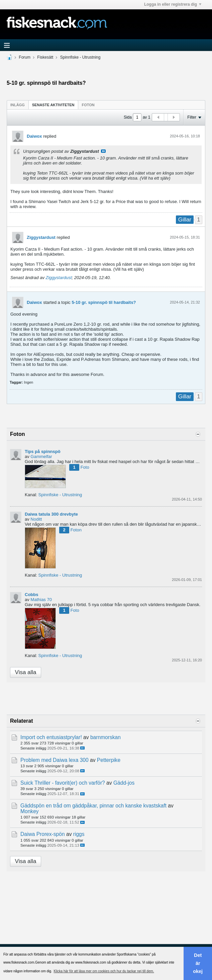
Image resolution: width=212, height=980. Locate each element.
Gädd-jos (124, 783)
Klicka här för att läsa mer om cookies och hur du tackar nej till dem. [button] (104, 971)
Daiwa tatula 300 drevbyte (51, 514)
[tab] (18, 105)
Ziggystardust (41, 237)
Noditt (36, 519)
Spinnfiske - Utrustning (80, 57)
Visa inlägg (103, 151)
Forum (25, 57)
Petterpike (109, 760)
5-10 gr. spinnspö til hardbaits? (104, 302)
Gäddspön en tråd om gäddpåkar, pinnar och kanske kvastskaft (93, 806)
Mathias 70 (41, 600)
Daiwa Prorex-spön (43, 834)
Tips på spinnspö (43, 451)
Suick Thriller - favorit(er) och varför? (63, 783)
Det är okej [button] (198, 963)
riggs (79, 834)
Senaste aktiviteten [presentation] (53, 105)
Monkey (30, 811)
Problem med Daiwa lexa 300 (55, 760)
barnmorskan (105, 737)
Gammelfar (41, 456)
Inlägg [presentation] (18, 105)
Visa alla (26, 672)
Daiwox (34, 136)
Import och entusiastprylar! (51, 737)
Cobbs (31, 595)
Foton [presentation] (88, 105)
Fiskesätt (45, 57)
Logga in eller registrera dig (173, 4)
